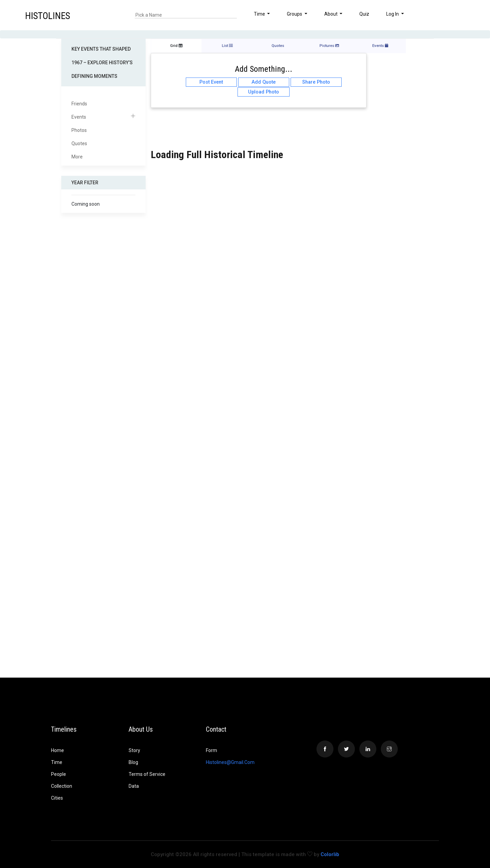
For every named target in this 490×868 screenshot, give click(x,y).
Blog (133, 762)
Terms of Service (147, 774)
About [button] (331, 14)
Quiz (364, 14)
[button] (464, 15)
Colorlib (330, 854)
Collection (62, 786)
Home (58, 750)
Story (134, 750)
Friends (79, 104)
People (59, 774)
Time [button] (260, 14)
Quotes (79, 143)
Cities (57, 798)
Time (57, 762)
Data (134, 786)
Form (211, 750)
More (77, 157)
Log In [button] (393, 14)
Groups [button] (295, 14)
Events (103, 117)
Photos (79, 130)
